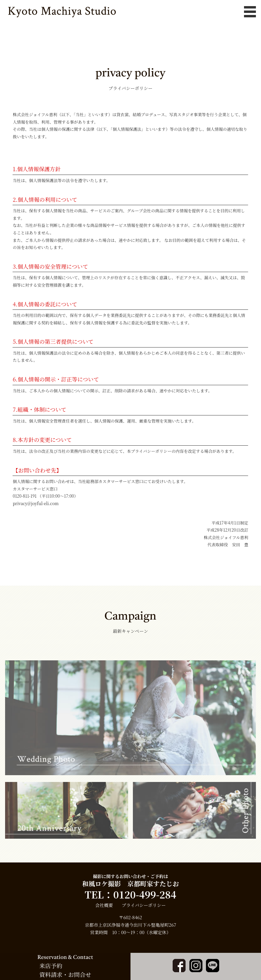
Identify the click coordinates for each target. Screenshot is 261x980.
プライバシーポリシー (144, 905)
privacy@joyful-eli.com (36, 503)
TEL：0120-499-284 (130, 894)
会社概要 (104, 905)
